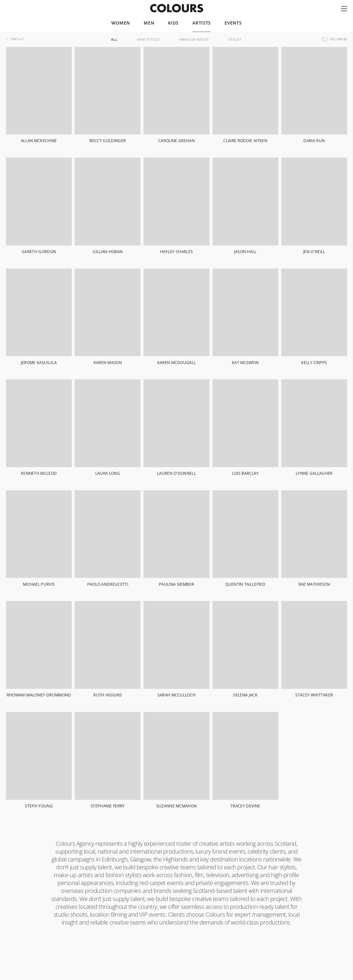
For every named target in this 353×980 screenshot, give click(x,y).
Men (149, 23)
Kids (173, 23)
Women (121, 23)
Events (233, 23)
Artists (202, 23)
